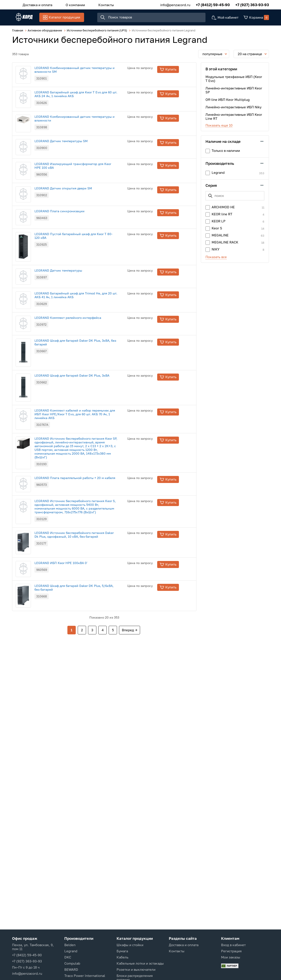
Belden (70, 945)
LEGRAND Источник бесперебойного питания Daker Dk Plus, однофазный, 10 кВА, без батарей (88, 679)
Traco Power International (85, 976)
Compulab (72, 963)
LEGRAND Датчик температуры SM (75, 168)
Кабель (122, 957)
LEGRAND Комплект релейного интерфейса (82, 420)
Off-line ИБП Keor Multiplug (228, 102)
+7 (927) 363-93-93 (252, 4)
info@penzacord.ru (175, 4)
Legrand (71, 951)
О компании (70, 4)
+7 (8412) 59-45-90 (213, 4)
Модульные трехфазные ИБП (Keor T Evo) (234, 81)
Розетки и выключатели (136, 969)
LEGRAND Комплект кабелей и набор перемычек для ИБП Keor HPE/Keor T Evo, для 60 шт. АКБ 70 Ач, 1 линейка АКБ (89, 533)
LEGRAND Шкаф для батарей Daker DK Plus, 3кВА (86, 493)
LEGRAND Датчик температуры (72, 348)
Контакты (97, 4)
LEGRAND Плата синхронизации (74, 276)
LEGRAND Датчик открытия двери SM (77, 240)
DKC (68, 957)
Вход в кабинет (233, 945)
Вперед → (130, 800)
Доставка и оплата (35, 4)
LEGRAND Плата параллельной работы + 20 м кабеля (89, 605)
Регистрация (231, 951)
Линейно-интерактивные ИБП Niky (233, 109)
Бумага (122, 951)
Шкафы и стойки (130, 945)
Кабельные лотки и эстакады (140, 963)
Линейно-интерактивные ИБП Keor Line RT (234, 119)
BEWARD (71, 969)
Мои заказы (231, 957)
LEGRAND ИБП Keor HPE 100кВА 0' (75, 713)
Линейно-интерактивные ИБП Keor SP (234, 93)
